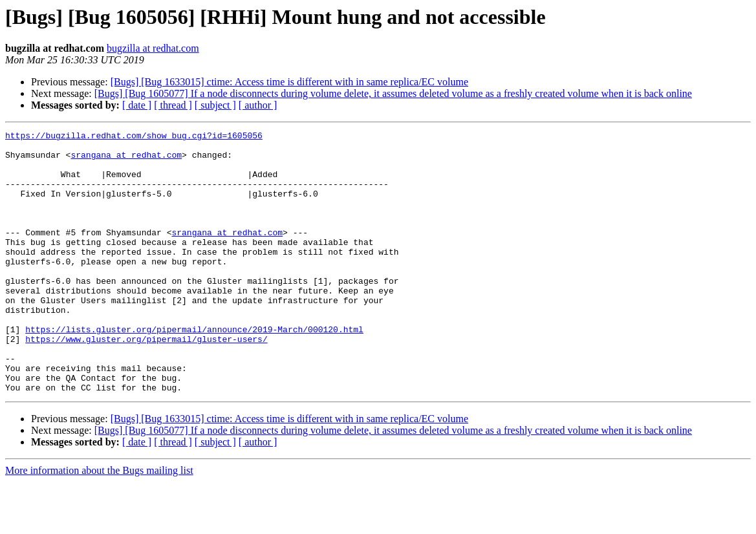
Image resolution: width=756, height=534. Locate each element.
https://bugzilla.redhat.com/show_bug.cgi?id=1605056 (134, 137)
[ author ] (258, 105)
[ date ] (137, 105)
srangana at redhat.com (126, 160)
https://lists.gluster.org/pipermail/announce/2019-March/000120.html (194, 370)
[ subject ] (215, 105)
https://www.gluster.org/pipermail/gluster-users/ (146, 381)
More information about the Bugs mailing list (99, 523)
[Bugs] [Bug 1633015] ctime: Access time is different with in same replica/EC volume (289, 82)
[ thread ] (173, 105)
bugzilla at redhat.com (153, 48)
